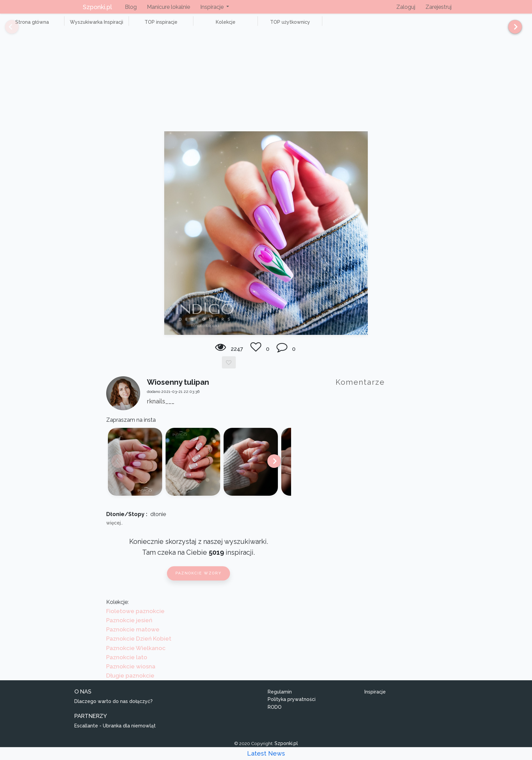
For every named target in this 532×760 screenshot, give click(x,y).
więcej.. (115, 531)
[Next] (512, 30)
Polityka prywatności (292, 707)
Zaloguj (406, 7)
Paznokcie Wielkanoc (136, 655)
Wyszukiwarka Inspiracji (81, 26)
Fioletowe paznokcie (135, 619)
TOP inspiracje (136, 26)
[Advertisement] (266, 88)
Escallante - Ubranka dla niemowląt (115, 733)
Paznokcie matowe (133, 637)
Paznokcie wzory (198, 581)
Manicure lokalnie (168, 7)
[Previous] (7, 30)
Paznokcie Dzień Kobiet (139, 646)
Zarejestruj (439, 7)
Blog (131, 7)
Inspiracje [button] (213, 7)
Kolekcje (190, 26)
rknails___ (161, 409)
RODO (275, 715)
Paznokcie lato (127, 665)
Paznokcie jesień (129, 628)
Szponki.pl (97, 7)
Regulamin (280, 699)
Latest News (266, 753)
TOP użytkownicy (244, 26)
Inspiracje (375, 699)
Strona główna (27, 26)
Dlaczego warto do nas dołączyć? (113, 709)
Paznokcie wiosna (131, 674)
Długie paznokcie (130, 683)
